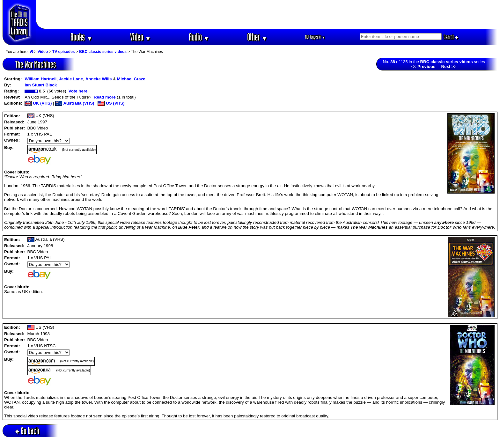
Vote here (78, 91)
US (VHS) (111, 103)
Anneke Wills (99, 79)
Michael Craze (131, 79)
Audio (199, 37)
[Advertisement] (267, 14)
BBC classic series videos (103, 52)
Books (81, 37)
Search (451, 37)
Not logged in (315, 37)
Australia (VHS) (75, 103)
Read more (105, 97)
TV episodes (64, 52)
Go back (27, 431)
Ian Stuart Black (41, 85)
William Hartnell (40, 79)
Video (140, 37)
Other (257, 37)
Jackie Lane (71, 79)
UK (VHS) (38, 103)
